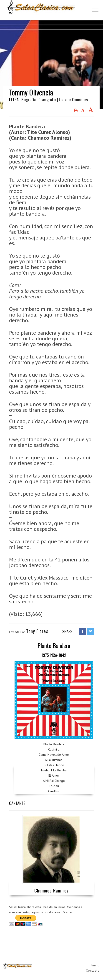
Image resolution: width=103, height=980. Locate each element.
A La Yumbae (54, 760)
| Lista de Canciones (72, 100)
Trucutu (54, 786)
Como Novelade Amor (54, 755)
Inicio (95, 965)
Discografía (47, 100)
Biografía (29, 100)
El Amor (54, 775)
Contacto (93, 971)
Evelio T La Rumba (54, 770)
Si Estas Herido (54, 765)
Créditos (54, 791)
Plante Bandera (54, 744)
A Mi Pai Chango (54, 781)
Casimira (54, 749)
